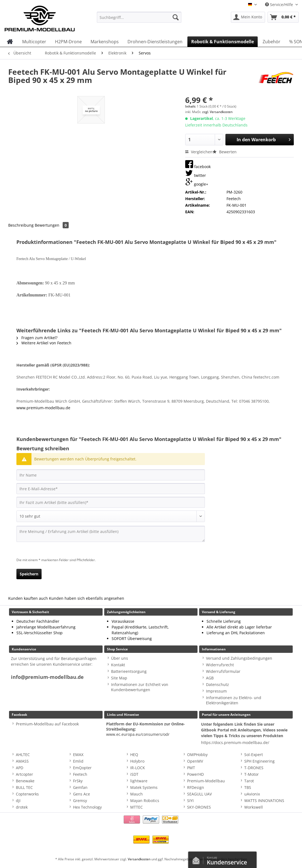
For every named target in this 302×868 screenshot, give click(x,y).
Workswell (254, 807)
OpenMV (195, 761)
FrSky (78, 781)
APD (20, 768)
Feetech (80, 774)
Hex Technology (87, 807)
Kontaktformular (198, 859)
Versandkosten (139, 859)
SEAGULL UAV (199, 794)
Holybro (137, 761)
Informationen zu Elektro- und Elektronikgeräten (234, 700)
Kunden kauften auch (28, 598)
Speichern (29, 574)
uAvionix (252, 794)
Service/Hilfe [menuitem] (280, 5)
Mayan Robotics (145, 801)
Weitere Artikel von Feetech (44, 343)
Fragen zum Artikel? (37, 338)
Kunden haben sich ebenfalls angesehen (87, 598)
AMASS (22, 761)
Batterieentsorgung (129, 671)
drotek (22, 807)
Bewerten (225, 152)
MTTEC (137, 807)
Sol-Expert (254, 755)
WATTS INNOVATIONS (264, 801)
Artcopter (24, 774)
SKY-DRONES (199, 807)
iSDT (134, 774)
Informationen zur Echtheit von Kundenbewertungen (140, 687)
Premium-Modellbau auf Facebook (47, 724)
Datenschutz (217, 684)
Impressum (216, 691)
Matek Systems (144, 787)
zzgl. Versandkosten (217, 112)
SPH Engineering (259, 761)
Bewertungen (52, 225)
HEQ (134, 755)
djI (18, 801)
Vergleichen (199, 152)
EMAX (78, 755)
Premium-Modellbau (206, 781)
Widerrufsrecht (220, 665)
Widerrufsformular (223, 671)
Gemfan (80, 787)
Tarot (249, 781)
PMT (191, 768)
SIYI (190, 801)
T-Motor (252, 774)
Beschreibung (21, 225)
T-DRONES (254, 768)
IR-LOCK (138, 768)
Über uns (120, 658)
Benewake (25, 781)
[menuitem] (139, 20)
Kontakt (118, 665)
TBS (248, 787)
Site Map (119, 678)
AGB (210, 678)
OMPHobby (197, 755)
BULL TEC (24, 787)
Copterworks (27, 794)
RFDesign (196, 787)
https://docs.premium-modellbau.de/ (235, 742)
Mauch (137, 794)
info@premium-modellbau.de (47, 677)
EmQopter (82, 768)
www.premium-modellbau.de (43, 408)
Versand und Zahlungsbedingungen (239, 658)
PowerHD (195, 774)
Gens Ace (82, 794)
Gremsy (80, 801)
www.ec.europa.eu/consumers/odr (138, 734)
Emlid (78, 761)
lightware (139, 781)
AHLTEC (23, 755)
